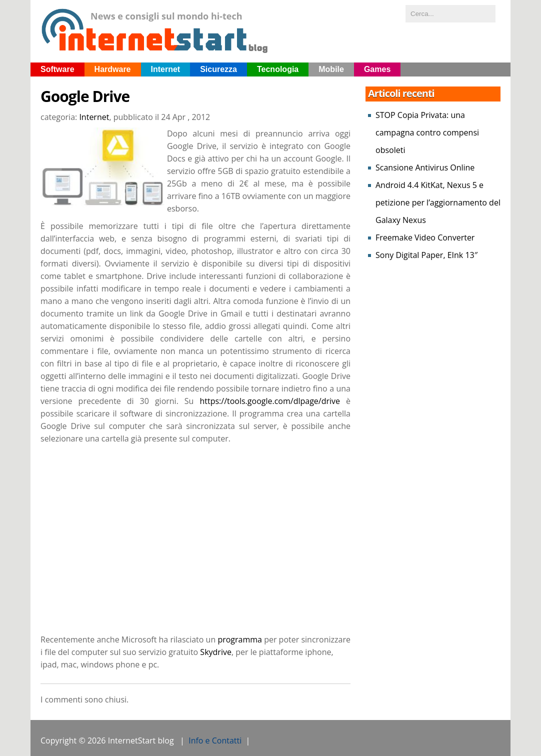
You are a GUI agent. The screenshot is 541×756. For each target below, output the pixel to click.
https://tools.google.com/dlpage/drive (270, 401)
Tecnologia (278, 69)
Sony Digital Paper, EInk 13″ (426, 255)
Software (57, 69)
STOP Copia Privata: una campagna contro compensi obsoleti (427, 132)
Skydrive (216, 652)
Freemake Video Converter (425, 237)
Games (377, 69)
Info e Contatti (215, 740)
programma (240, 639)
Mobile (331, 69)
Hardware (113, 69)
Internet (166, 69)
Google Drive (85, 96)
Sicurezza (218, 69)
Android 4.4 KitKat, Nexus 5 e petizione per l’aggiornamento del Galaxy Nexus (438, 202)
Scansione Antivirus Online (425, 167)
